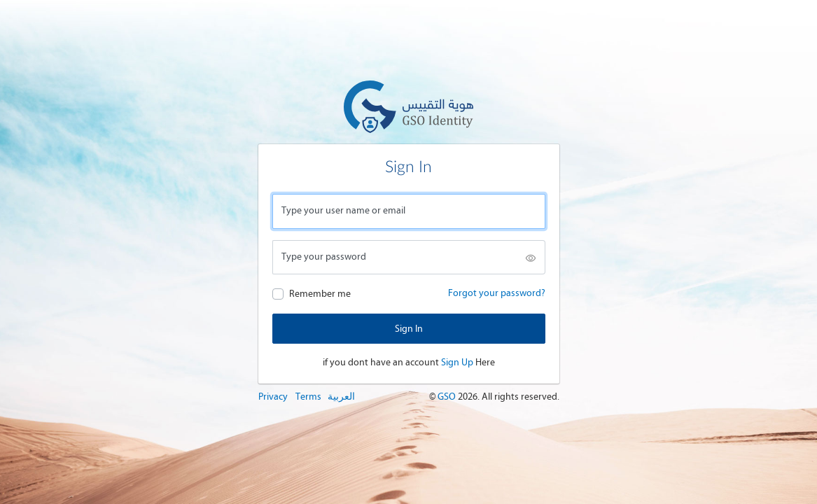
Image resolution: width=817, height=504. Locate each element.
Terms (308, 397)
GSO (448, 397)
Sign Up (457, 362)
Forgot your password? (497, 293)
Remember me (320, 294)
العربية (341, 397)
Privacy (273, 397)
